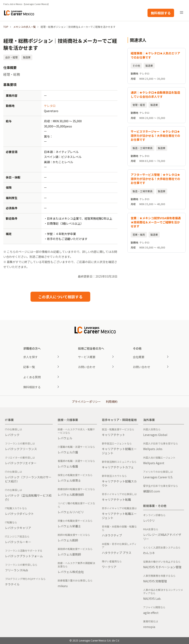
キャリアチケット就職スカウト (119, 483)
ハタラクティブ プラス (117, 553)
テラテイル (12, 584)
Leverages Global (155, 435)
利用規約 (112, 402)
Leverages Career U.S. (158, 477)
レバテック (12, 435)
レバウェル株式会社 (71, 572)
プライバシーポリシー (86, 402)
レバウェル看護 (68, 466)
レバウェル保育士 (69, 480)
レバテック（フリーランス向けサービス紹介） (28, 479)
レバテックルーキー (18, 542)
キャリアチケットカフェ (118, 467)
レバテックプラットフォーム (24, 556)
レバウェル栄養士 (69, 526)
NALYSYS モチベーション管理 (162, 567)
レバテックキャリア (18, 528)
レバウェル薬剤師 (69, 554)
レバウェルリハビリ (71, 512)
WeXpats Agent (154, 463)
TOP (6, 27)
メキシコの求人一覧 (24, 27)
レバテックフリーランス (21, 449)
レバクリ (149, 520)
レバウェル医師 (68, 540)
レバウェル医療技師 (71, 495)
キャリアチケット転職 (116, 500)
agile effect (151, 613)
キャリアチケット (113, 435)
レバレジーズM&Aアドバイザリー (162, 537)
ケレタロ (50, 106)
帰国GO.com (152, 491)
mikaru (63, 586)
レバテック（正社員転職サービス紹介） (28, 497)
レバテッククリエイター (21, 463)
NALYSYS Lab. (152, 599)
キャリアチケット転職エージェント (119, 516)
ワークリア (109, 567)
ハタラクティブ (112, 535)
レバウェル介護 (68, 452)
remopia (149, 627)
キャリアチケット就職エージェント (119, 451)
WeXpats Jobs (153, 449)
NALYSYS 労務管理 (155, 581)
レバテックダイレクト (19, 514)
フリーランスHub (16, 570)
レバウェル (65, 438)
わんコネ (149, 553)
